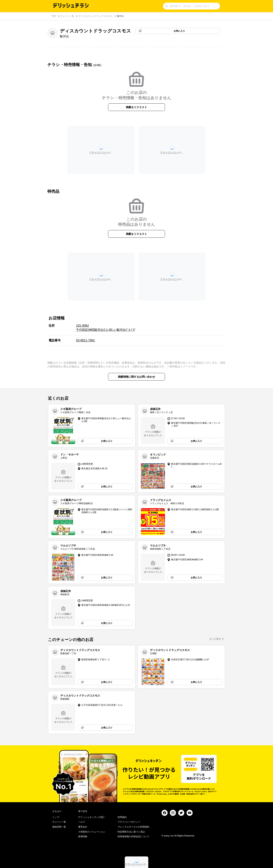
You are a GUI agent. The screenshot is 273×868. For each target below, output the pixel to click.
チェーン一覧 (67, 16)
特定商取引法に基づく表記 (131, 832)
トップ (56, 817)
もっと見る (215, 639)
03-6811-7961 (86, 340)
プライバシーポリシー (129, 822)
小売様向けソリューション (92, 832)
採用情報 (83, 837)
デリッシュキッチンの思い (92, 817)
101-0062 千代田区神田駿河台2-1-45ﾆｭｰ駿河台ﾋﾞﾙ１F (106, 328)
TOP (54, 16)
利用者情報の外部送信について (133, 837)
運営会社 (83, 827)
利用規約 (122, 817)
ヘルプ (82, 822)
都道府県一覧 (59, 827)
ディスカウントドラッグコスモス (96, 16)
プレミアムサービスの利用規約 (133, 827)
